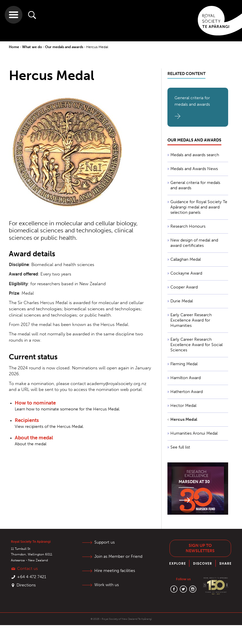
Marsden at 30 (194, 482)
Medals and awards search (195, 155)
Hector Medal (183, 406)
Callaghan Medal (186, 259)
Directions (26, 585)
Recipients (27, 420)
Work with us (107, 585)
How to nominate (35, 403)
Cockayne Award (186, 273)
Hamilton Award (186, 378)
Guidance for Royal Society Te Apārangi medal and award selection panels (199, 207)
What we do (33, 47)
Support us (105, 542)
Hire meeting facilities (115, 571)
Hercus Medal (97, 47)
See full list (180, 447)
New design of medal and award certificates (194, 243)
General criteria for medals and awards (192, 101)
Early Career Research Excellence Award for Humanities (191, 320)
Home (14, 47)
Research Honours (188, 226)
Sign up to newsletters (200, 548)
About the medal (34, 438)
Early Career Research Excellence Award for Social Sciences (196, 345)
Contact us (27, 569)
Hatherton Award (187, 392)
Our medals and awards (65, 47)
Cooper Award (184, 287)
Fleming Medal (184, 364)
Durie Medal (182, 301)
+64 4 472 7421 (32, 577)
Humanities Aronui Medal (194, 433)
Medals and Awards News (194, 169)
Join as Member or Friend (119, 556)
